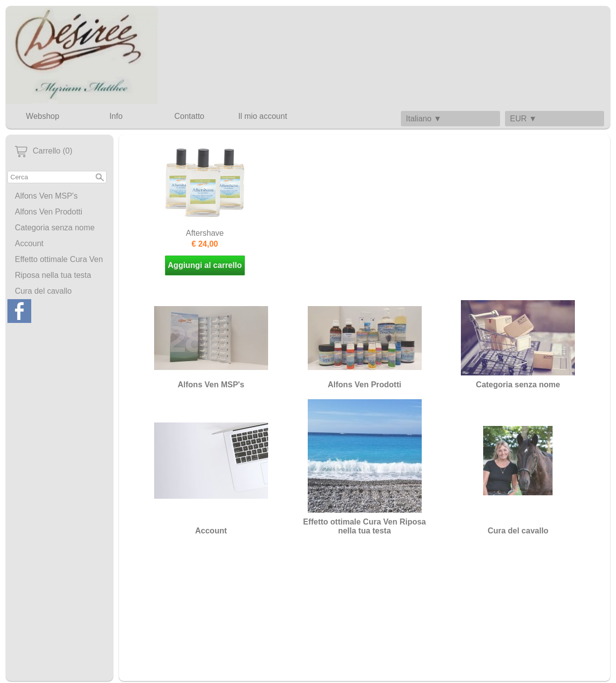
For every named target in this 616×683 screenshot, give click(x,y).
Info (116, 116)
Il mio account (263, 116)
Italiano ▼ (424, 119)
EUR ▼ (523, 119)
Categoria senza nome (55, 228)
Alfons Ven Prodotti (49, 212)
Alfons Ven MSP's (46, 196)
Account (29, 243)
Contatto (189, 116)
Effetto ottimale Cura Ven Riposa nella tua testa (59, 267)
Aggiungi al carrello (205, 265)
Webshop (42, 116)
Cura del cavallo (43, 291)
